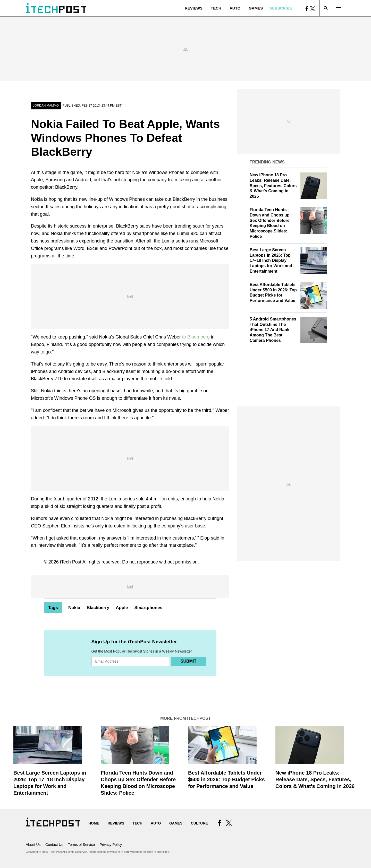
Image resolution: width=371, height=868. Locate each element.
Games (256, 8)
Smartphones (148, 608)
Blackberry (98, 608)
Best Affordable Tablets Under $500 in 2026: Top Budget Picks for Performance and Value (226, 779)
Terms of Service (81, 845)
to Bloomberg (196, 337)
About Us (33, 845)
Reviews (194, 8)
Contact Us (54, 845)
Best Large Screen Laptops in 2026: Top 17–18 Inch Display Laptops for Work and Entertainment (271, 261)
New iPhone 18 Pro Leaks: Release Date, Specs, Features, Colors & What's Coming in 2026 (273, 186)
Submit (188, 661)
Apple (122, 608)
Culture (199, 823)
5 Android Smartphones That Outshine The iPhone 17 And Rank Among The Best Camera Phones (273, 330)
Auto (235, 8)
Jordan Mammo (46, 106)
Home (94, 823)
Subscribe (281, 8)
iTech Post (71, 562)
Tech (216, 8)
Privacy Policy (111, 845)
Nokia (74, 608)
